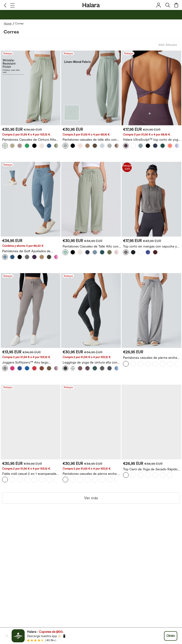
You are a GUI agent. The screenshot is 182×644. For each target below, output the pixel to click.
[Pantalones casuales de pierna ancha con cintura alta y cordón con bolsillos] (151, 310)
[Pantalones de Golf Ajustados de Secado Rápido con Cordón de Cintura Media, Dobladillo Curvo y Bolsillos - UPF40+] (31, 199)
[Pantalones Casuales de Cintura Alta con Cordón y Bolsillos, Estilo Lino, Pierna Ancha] (31, 88)
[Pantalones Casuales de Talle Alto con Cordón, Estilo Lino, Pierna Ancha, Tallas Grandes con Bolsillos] (91, 199)
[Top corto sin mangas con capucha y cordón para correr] (151, 199)
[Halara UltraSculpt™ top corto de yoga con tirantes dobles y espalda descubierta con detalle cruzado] (151, 88)
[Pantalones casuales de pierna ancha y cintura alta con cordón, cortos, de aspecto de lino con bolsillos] (91, 422)
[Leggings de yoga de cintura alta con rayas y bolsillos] (91, 310)
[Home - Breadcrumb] (9, 23)
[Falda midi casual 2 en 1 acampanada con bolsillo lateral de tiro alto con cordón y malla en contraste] (31, 422)
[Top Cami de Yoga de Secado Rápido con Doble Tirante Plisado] (151, 422)
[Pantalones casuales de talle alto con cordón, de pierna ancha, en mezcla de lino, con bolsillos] (91, 88)
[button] (5, 5)
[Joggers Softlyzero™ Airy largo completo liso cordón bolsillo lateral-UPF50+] (31, 310)
